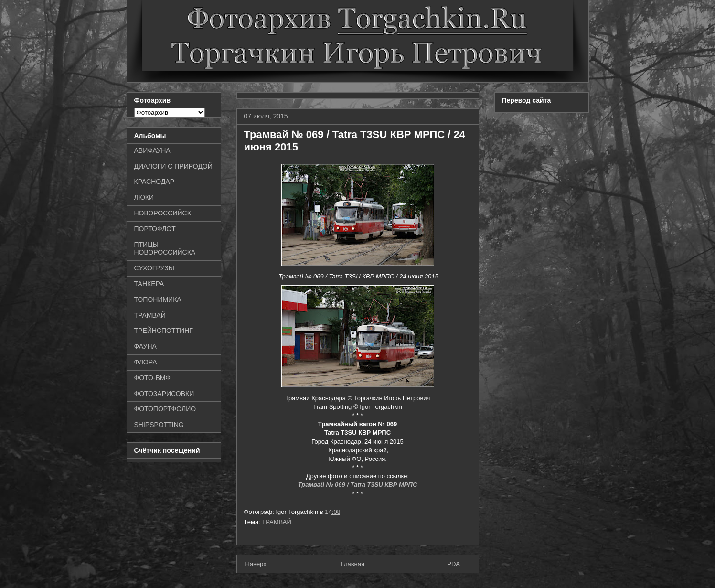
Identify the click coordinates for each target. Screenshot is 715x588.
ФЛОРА (146, 362)
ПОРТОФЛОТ (155, 229)
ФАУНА (145, 346)
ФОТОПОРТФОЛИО (165, 409)
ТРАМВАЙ (277, 522)
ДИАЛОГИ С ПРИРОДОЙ (173, 166)
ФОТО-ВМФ (153, 378)
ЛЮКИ (144, 197)
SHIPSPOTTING (159, 425)
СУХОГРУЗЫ (154, 268)
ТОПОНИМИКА (158, 299)
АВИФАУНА (152, 150)
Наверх (256, 564)
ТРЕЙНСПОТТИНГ (164, 331)
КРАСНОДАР (155, 182)
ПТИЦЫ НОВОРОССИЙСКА (165, 249)
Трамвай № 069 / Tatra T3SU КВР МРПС (358, 485)
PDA (454, 564)
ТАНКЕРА (149, 284)
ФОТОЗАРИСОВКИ (164, 394)
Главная (353, 564)
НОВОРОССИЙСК (163, 213)
